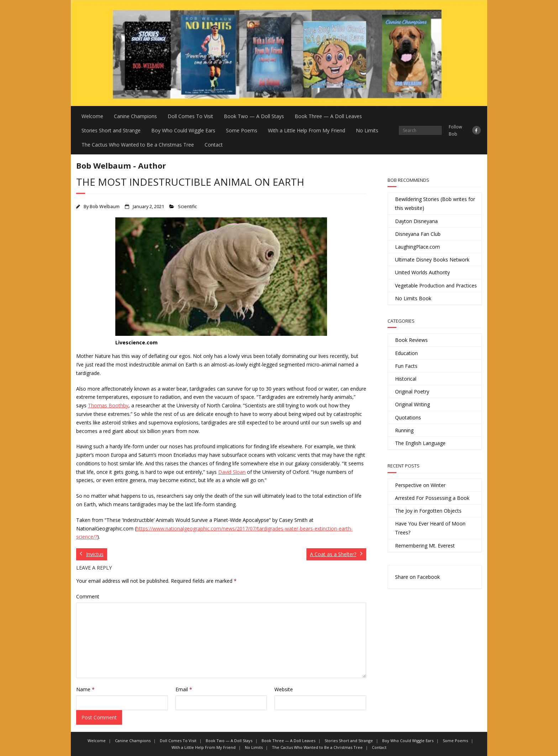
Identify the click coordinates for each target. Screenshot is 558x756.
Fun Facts (406, 366)
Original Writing (412, 404)
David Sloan (232, 472)
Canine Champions (135, 116)
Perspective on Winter (420, 485)
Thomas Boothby (108, 405)
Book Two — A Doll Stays (254, 116)
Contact (214, 145)
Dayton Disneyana (416, 221)
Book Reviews (411, 340)
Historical (406, 379)
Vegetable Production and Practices (436, 286)
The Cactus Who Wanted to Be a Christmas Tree (138, 145)
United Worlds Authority (422, 272)
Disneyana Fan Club (418, 234)
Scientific (187, 207)
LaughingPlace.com (417, 247)
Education (406, 353)
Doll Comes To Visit (190, 116)
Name (85, 689)
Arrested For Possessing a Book (432, 498)
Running (404, 430)
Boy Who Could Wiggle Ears (183, 130)
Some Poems (242, 130)
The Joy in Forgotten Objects (428, 511)
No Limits (367, 130)
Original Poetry (412, 392)
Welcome (92, 116)
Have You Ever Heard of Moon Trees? (430, 528)
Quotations (408, 417)
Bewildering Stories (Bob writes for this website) (435, 203)
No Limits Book (413, 298)
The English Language (420, 443)
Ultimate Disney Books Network (432, 260)
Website (284, 689)
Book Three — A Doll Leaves (328, 116)
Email (184, 689)
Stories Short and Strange (111, 130)
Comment (88, 596)
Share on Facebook (417, 577)
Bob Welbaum (105, 207)
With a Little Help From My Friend (307, 130)
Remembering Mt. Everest (425, 546)
